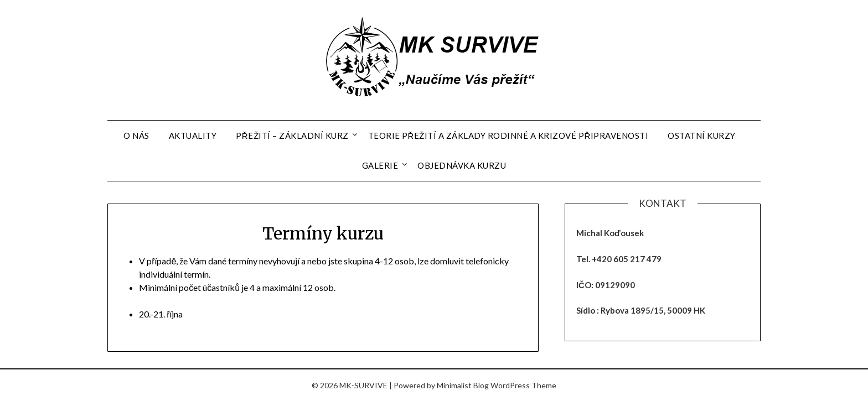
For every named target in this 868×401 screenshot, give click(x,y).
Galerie (380, 165)
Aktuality (193, 136)
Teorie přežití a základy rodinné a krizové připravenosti (508, 136)
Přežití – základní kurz (292, 136)
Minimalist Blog (463, 385)
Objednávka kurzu (462, 165)
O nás (136, 136)
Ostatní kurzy (702, 136)
